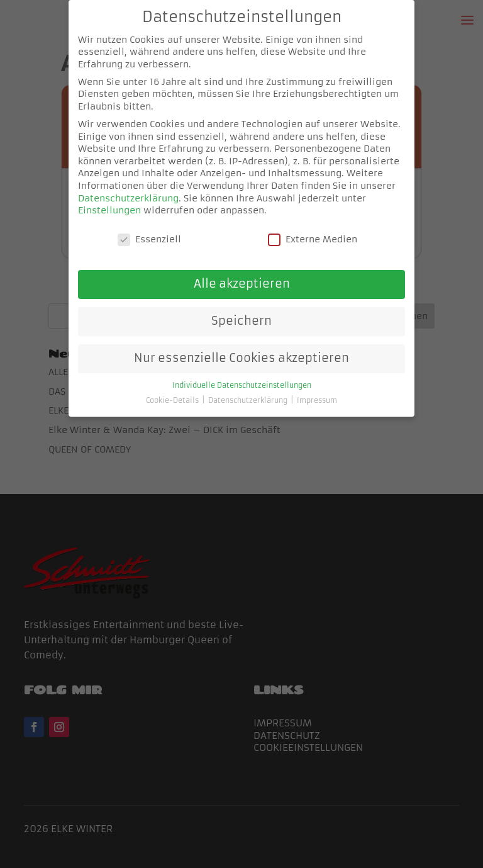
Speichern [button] (241, 321)
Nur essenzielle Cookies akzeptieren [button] (241, 358)
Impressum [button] (317, 401)
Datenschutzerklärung (128, 198)
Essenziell (149, 240)
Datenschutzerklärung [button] (249, 401)
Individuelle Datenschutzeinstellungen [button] (242, 385)
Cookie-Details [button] (173, 401)
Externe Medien (313, 240)
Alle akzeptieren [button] (242, 284)
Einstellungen (109, 210)
